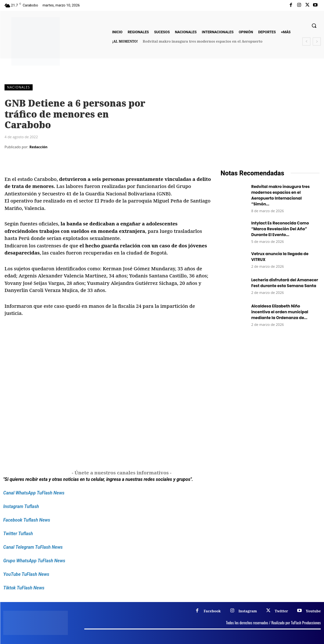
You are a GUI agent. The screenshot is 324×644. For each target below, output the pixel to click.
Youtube (313, 611)
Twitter (281, 611)
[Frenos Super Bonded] (270, 400)
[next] (317, 42)
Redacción (38, 147)
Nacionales (19, 87)
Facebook (212, 611)
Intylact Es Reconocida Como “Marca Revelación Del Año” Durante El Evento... (280, 229)
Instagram (248, 611)
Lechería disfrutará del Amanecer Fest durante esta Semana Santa (285, 283)
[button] (314, 26)
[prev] (306, 42)
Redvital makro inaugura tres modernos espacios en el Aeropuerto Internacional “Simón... (281, 195)
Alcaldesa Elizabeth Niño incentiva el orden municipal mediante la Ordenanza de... (280, 312)
